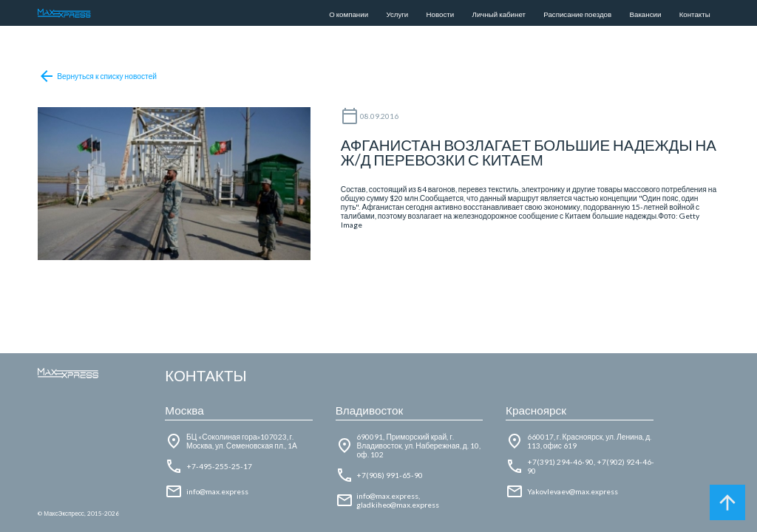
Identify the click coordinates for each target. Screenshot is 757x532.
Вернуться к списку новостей (97, 76)
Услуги (397, 14)
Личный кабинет (499, 14)
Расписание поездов (577, 14)
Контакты (695, 14)
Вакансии (646, 14)
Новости (441, 14)
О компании (349, 14)
